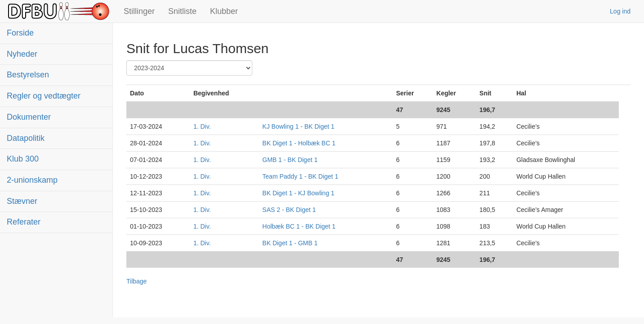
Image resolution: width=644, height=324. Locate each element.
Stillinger (139, 11)
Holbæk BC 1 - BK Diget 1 (299, 226)
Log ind (620, 11)
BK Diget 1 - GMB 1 (290, 243)
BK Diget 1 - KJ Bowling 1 (298, 193)
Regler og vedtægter (44, 96)
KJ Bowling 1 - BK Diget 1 (298, 126)
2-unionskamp (32, 180)
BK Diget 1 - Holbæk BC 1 (299, 143)
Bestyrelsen (28, 75)
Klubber (224, 11)
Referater (24, 222)
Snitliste (182, 11)
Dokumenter (29, 117)
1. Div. (202, 126)
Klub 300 (23, 159)
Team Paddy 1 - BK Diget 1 (300, 176)
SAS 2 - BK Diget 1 (289, 210)
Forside (20, 33)
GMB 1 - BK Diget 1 (290, 160)
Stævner (22, 201)
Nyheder (22, 54)
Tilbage (136, 281)
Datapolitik (26, 138)
